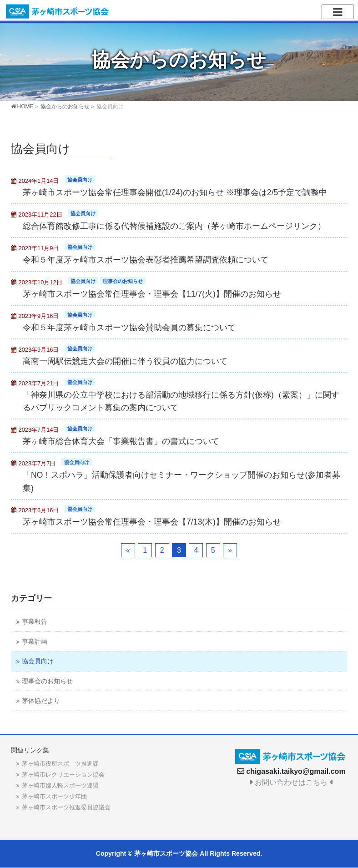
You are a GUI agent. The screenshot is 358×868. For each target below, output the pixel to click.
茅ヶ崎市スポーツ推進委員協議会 (66, 807)
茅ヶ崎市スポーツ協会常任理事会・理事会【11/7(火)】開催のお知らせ (152, 294)
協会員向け (80, 180)
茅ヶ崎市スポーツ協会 (166, 853)
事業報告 (35, 622)
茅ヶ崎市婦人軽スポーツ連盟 (60, 785)
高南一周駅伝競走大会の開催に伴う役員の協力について (125, 361)
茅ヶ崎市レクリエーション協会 (63, 775)
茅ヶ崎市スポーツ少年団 (54, 796)
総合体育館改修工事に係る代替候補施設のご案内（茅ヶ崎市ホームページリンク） (174, 226)
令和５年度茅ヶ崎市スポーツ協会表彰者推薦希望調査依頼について (146, 260)
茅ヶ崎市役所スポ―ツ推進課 (60, 764)
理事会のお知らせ (123, 281)
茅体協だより (41, 701)
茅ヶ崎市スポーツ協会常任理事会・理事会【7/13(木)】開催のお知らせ (152, 522)
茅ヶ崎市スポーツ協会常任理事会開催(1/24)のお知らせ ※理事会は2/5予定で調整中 (175, 192)
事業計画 (35, 642)
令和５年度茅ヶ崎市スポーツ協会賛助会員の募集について (129, 328)
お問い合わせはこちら (291, 782)
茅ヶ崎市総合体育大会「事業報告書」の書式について (121, 441)
